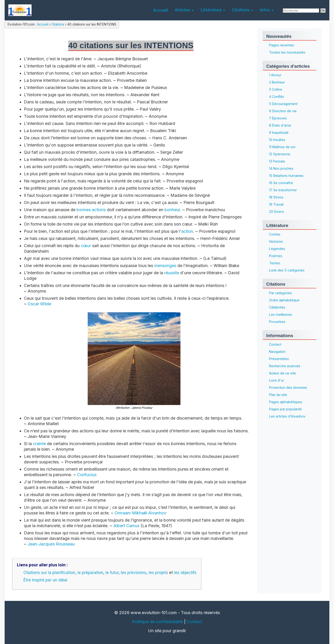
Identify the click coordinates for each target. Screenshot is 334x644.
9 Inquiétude (279, 132)
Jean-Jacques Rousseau (51, 544)
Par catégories (281, 293)
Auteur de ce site (283, 373)
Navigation (277, 352)
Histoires (276, 241)
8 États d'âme (280, 125)
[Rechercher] (301, 11)
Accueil (43, 24)
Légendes (277, 249)
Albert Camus (126, 526)
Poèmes (276, 256)
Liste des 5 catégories (287, 270)
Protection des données (288, 387)
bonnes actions (91, 210)
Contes (275, 234)
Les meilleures (281, 314)
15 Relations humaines (286, 176)
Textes (275, 263)
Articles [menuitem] (182, 10)
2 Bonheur (277, 82)
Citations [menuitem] (241, 10)
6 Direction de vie (283, 111)
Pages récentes (282, 45)
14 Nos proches (281, 168)
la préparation (90, 573)
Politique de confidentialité (157, 622)
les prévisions (134, 573)
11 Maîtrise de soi (282, 147)
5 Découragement (283, 104)
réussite (172, 273)
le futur (112, 573)
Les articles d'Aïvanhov (287, 416)
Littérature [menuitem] (211, 10)
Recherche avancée (285, 366)
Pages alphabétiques (286, 402)
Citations (58, 24)
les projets (158, 573)
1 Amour (275, 75)
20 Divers (276, 212)
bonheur (172, 210)
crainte (39, 444)
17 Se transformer (283, 190)
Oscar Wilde (39, 304)
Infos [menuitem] (265, 10)
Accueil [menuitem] (161, 10)
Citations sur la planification (49, 573)
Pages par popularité (285, 409)
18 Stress (276, 197)
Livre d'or (277, 380)
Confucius (87, 475)
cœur (86, 246)
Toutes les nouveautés (287, 52)
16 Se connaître (281, 183)
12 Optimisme (280, 154)
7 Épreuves (278, 118)
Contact (275, 344)
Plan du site (278, 395)
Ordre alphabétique (284, 300)
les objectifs (185, 573)
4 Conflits (276, 97)
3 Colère (276, 89)
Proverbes (277, 322)
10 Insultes (277, 140)
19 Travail (276, 204)
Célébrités (277, 307)
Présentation (279, 359)
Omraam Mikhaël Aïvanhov (140, 513)
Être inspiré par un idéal (45, 580)
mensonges (165, 266)
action (187, 231)
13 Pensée (277, 161)
